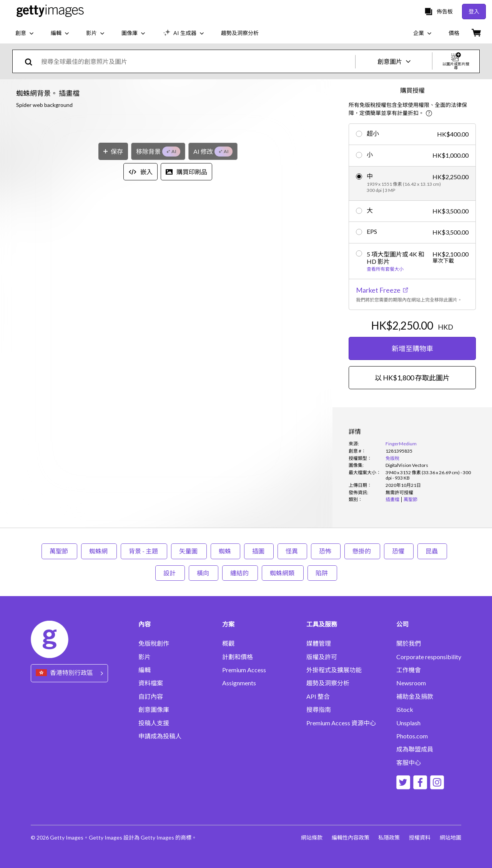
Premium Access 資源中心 (341, 723)
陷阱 (322, 573)
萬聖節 (59, 551)
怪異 (292, 551)
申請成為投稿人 (160, 736)
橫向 (204, 573)
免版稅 (392, 458)
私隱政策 (389, 837)
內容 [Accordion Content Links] (145, 624)
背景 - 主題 (144, 551)
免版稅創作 (154, 643)
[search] (32, 61)
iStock (405, 710)
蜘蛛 (225, 551)
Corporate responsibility (429, 657)
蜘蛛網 (99, 551)
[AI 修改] (213, 412)
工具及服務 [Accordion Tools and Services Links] (322, 624)
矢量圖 (189, 551)
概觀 (228, 643)
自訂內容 (151, 696)
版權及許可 (322, 657)
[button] (166, 256)
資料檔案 (151, 683)
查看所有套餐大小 (385, 269)
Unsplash (408, 723)
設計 (170, 573)
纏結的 (240, 573)
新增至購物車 (412, 348)
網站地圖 (450, 837)
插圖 (259, 551)
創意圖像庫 (154, 710)
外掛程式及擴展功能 (334, 670)
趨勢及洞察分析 (328, 683)
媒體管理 (319, 643)
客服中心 (409, 763)
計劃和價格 (238, 657)
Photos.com (412, 736)
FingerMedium (401, 444)
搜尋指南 (319, 710)
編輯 (145, 670)
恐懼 (399, 551)
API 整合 (318, 696)
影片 (145, 657)
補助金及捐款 (415, 696)
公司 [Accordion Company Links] (402, 624)
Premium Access (244, 670)
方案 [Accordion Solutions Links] (228, 624)
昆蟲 (432, 551)
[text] (197, 61)
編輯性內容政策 (350, 837)
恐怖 (326, 551)
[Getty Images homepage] (50, 11)
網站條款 (311, 837)
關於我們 (409, 643)
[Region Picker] (69, 673)
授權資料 (420, 837)
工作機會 (409, 670)
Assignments (239, 683)
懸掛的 (362, 551)
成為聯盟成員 (415, 749)
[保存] (113, 412)
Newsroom (411, 683)
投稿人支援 (154, 723)
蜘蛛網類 (283, 573)
